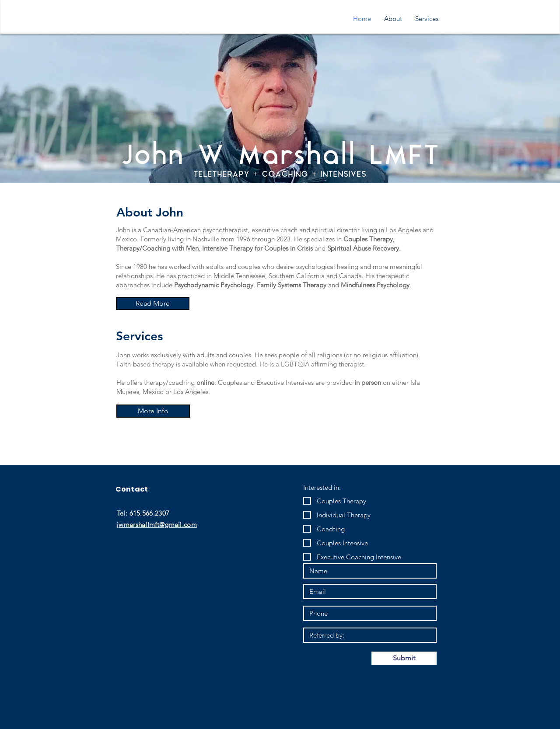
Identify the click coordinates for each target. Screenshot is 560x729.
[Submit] (404, 658)
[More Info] (153, 411)
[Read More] (153, 303)
